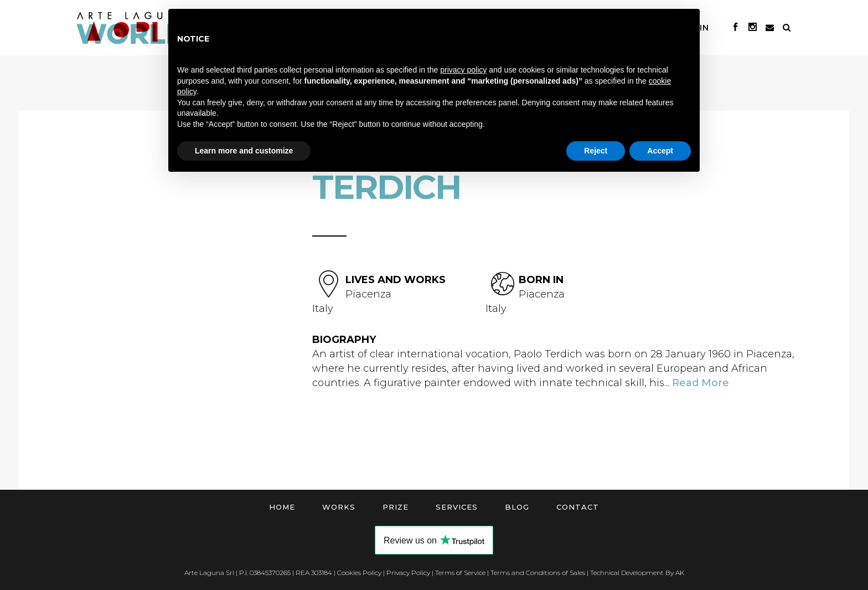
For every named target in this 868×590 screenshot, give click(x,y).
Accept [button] (660, 151)
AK (680, 573)
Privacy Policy (408, 573)
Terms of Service (460, 573)
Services (457, 507)
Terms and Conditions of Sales (538, 573)
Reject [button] (596, 151)
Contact (578, 507)
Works (339, 507)
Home (282, 507)
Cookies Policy (359, 573)
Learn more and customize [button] (244, 151)
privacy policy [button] (463, 70)
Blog (517, 507)
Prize (396, 507)
